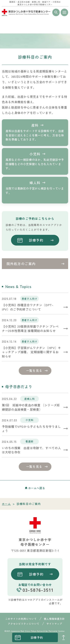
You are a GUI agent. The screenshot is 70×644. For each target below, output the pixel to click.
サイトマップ (54, 624)
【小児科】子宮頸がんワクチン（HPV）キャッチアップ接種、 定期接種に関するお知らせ (31, 352)
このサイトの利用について (21, 619)
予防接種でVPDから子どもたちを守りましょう (31, 429)
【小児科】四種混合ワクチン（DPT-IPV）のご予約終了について (28, 307)
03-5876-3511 (38, 590)
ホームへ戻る (37, 488)
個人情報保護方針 (54, 619)
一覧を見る (34, 370)
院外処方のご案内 (21, 264)
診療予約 (37, 637)
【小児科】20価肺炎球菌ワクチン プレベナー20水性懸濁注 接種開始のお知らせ (30, 328)
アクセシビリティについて (24, 624)
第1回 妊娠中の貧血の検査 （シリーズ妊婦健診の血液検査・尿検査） (31, 407)
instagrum (7, 637)
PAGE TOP (63, 637)
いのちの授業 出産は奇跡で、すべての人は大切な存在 (31, 450)
